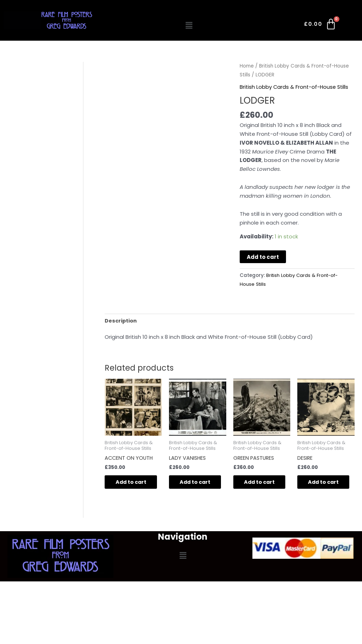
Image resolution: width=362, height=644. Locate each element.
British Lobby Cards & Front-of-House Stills (295, 87)
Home (247, 66)
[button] (189, 25)
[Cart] (320, 25)
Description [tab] (121, 320)
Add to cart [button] (128, 486)
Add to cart (263, 257)
